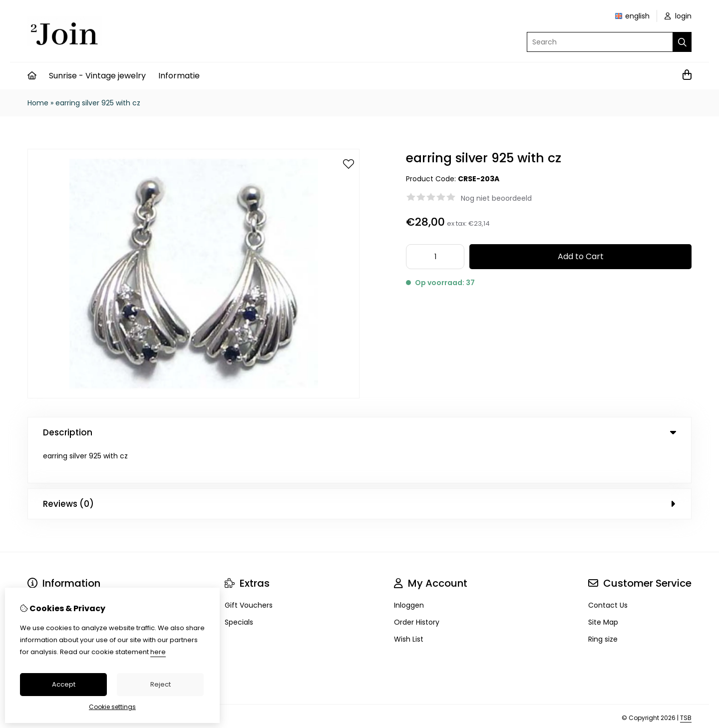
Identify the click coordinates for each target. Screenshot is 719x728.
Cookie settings (112, 707)
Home (38, 103)
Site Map (603, 587)
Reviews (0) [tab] (359, 468)
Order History (417, 587)
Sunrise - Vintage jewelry (97, 76)
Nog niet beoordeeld (496, 198)
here (158, 652)
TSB (686, 682)
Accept (64, 684)
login (678, 16)
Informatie (179, 76)
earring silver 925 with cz (98, 103)
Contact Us (608, 570)
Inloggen (409, 570)
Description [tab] (359, 432)
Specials (239, 587)
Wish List (409, 604)
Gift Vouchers (249, 570)
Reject (161, 684)
